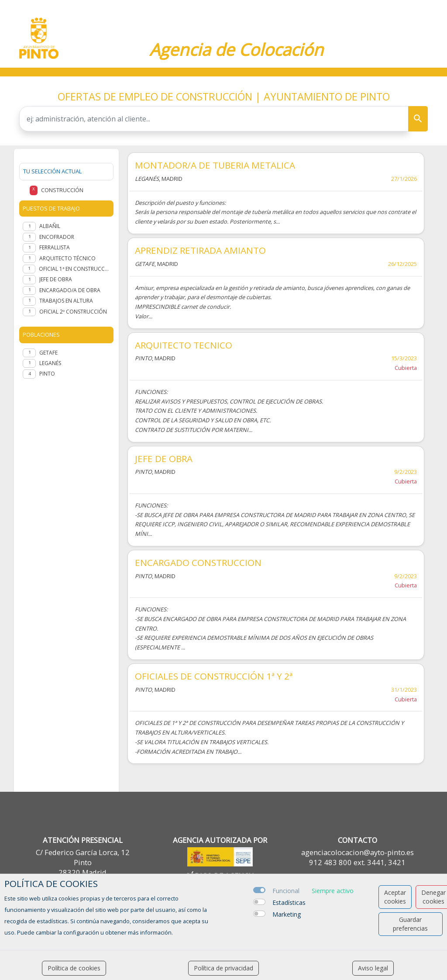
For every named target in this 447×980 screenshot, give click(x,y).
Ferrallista (55, 247)
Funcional (286, 891)
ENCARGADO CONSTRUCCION (198, 562)
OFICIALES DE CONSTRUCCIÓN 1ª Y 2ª (214, 676)
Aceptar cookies (395, 897)
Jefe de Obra (56, 279)
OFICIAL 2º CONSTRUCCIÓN (73, 312)
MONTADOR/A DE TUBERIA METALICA (215, 165)
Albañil (50, 226)
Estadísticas (289, 902)
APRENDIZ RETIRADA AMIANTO (200, 250)
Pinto (47, 374)
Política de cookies (74, 968)
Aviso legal (373, 968)
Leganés (50, 363)
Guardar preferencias (410, 924)
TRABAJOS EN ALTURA (66, 301)
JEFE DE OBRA (164, 459)
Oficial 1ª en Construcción (74, 269)
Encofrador (57, 237)
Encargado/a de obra (70, 290)
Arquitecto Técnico (67, 258)
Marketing (287, 914)
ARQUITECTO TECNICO (184, 345)
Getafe (48, 353)
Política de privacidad (223, 968)
